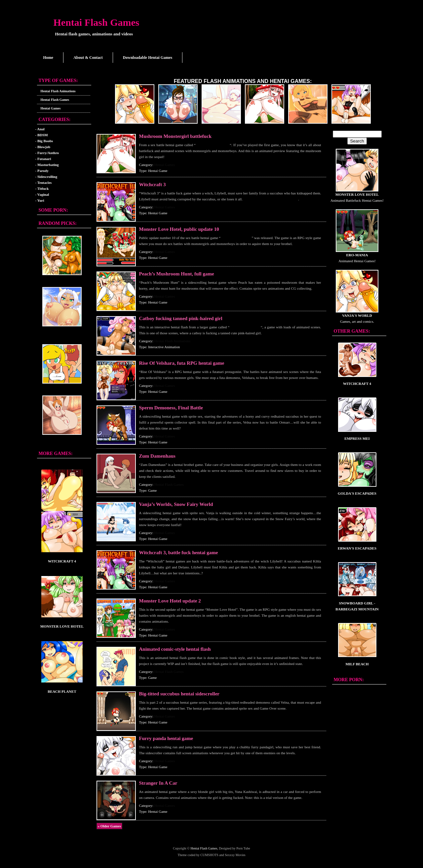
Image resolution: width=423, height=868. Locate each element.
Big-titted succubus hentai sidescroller (179, 694)
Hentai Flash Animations (58, 91)
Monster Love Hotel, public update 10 (179, 229)
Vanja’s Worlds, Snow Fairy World (176, 504)
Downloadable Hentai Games (148, 58)
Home (48, 58)
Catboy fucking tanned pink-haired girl (181, 318)
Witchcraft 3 (153, 185)
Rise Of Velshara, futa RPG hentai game (182, 363)
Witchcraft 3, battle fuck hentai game (179, 553)
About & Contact (88, 58)
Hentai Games (51, 108)
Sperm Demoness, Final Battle (171, 408)
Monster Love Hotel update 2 (170, 601)
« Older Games (110, 826)
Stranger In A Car (158, 783)
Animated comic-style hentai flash (175, 649)
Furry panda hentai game (166, 738)
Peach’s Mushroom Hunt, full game (177, 274)
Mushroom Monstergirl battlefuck (175, 136)
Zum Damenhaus (157, 456)
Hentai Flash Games (96, 22)
